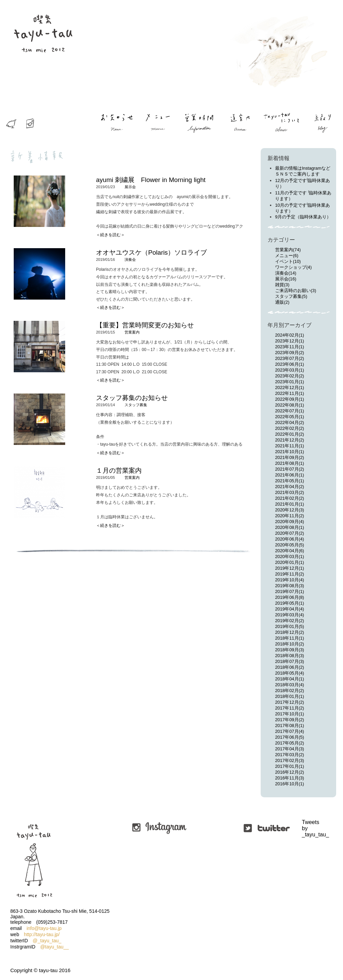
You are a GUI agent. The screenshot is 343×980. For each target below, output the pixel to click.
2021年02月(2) (289, 498)
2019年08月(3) (289, 586)
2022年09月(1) (289, 399)
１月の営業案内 (119, 470)
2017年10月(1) (289, 714)
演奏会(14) (286, 273)
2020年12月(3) (289, 510)
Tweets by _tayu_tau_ (303, 828)
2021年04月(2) (289, 487)
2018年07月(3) (289, 661)
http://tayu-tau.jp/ (42, 934)
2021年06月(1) (289, 475)
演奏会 (130, 259)
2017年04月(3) (289, 749)
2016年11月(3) (289, 778)
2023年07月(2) (289, 358)
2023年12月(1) (289, 341)
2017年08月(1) (289, 725)
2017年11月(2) (289, 708)
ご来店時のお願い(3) (296, 291)
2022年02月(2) (289, 428)
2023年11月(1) (289, 347)
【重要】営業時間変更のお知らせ (145, 325)
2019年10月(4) (289, 580)
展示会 (130, 187)
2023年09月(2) (289, 353)
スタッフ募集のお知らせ (132, 398)
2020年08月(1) (289, 527)
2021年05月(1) (289, 481)
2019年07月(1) (289, 591)
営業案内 (132, 332)
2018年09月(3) (289, 650)
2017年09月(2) (289, 720)
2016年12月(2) (289, 772)
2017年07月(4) (289, 731)
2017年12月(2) (289, 702)
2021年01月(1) (289, 504)
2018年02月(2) (289, 691)
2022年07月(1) (289, 411)
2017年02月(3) (289, 760)
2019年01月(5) (289, 626)
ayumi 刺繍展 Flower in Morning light (151, 180)
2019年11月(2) (289, 574)
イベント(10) (288, 261)
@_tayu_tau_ (47, 941)
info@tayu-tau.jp (44, 928)
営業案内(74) (288, 250)
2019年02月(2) (289, 621)
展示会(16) (286, 279)
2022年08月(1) (289, 405)
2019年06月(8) (289, 597)
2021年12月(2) (289, 440)
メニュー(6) (287, 256)
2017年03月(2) (289, 755)
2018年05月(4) (289, 673)
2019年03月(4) (289, 615)
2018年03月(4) (289, 685)
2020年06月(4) (289, 539)
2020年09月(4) (289, 522)
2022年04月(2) (289, 422)
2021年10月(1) (289, 452)
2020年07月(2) (289, 533)
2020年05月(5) (289, 545)
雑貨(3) (282, 285)
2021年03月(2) (289, 492)
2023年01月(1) (289, 382)
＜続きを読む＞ (110, 235)
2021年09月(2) (289, 457)
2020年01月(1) (289, 562)
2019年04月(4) (289, 609)
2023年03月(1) (289, 370)
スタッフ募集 (136, 405)
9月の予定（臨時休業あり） (303, 217)
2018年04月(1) (289, 679)
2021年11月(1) (289, 446)
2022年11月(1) (289, 393)
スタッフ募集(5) (291, 296)
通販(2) (282, 302)
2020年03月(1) (289, 556)
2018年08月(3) (289, 656)
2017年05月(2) (289, 743)
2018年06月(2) (289, 667)
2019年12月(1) (289, 568)
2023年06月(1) (289, 364)
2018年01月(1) (289, 696)
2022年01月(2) (289, 434)
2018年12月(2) (289, 632)
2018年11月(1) (289, 638)
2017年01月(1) (289, 766)
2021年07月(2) (289, 469)
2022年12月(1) (289, 388)
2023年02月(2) (289, 376)
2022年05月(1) (289, 417)
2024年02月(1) (289, 335)
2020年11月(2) (289, 516)
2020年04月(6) (289, 551)
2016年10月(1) (289, 784)
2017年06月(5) (289, 737)
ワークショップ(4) (293, 267)
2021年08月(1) (289, 463)
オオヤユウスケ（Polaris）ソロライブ (151, 252)
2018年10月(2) (289, 644)
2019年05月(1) (289, 603)
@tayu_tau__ (55, 947)
